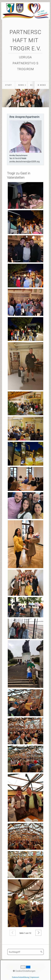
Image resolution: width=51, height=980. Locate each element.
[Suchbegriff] (26, 952)
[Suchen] (41, 952)
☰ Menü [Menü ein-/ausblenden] (42, 85)
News (21, 85)
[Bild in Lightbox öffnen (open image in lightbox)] (26, 195)
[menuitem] (8, 85)
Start (9, 85)
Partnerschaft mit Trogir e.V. (25, 40)
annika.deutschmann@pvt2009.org (24, 161)
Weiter (38, 933)
